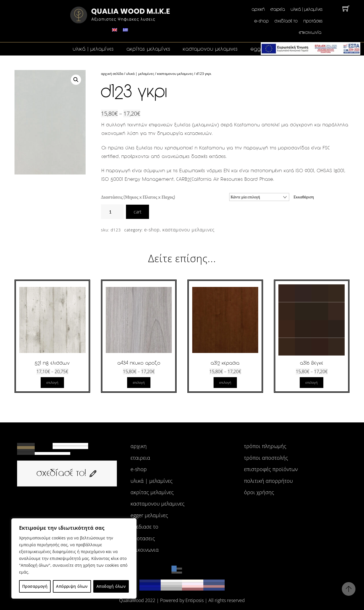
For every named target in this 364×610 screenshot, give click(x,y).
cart (137, 212)
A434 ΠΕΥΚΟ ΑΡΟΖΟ (139, 363)
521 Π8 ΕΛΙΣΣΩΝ (52, 363)
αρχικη (139, 446)
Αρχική (258, 9)
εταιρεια (140, 458)
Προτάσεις (313, 21)
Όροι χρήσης (259, 492)
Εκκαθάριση (304, 197)
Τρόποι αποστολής (266, 458)
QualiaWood (132, 600)
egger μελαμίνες (149, 515)
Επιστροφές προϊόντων (271, 469)
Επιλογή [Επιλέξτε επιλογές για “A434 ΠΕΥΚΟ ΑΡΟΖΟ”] (139, 382)
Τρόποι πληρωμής (265, 446)
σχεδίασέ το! (67, 473)
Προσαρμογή (35, 586)
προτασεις (143, 538)
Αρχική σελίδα (112, 74)
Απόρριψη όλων (72, 586)
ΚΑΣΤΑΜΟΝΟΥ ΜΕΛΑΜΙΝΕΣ (210, 49)
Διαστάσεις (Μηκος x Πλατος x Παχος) (138, 197)
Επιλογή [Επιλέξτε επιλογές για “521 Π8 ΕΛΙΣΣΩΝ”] (52, 382)
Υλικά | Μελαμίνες (307, 9)
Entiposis (195, 600)
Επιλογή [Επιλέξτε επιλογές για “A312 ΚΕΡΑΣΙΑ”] (225, 382)
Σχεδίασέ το (286, 21)
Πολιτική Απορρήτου (268, 481)
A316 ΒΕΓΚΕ (312, 363)
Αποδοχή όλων (111, 586)
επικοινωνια (145, 550)
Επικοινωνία (310, 32)
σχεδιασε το (144, 527)
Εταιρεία (278, 9)
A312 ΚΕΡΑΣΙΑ (225, 363)
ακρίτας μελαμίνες (148, 49)
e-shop (261, 21)
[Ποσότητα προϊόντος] (112, 212)
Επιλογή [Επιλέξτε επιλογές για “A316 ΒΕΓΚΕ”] (311, 382)
